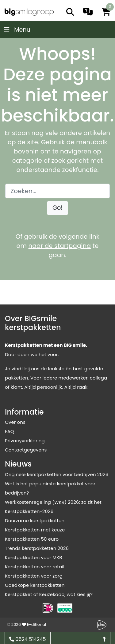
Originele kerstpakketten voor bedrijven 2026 (57, 474)
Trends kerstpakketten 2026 (37, 548)
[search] (70, 12)
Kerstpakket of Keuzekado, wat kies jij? (49, 594)
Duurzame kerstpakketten (35, 521)
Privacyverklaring (25, 441)
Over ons (15, 422)
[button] (57, 208)
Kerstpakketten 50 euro (32, 539)
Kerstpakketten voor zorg (34, 576)
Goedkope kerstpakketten (35, 585)
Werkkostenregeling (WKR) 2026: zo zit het (53, 502)
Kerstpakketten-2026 (29, 511)
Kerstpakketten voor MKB (34, 557)
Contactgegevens (26, 450)
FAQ (10, 431)
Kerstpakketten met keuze (35, 530)
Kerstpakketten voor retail (35, 567)
